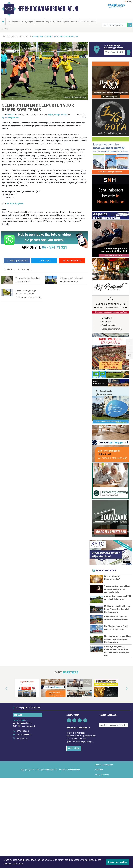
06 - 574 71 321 (55, 247)
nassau (64, 115)
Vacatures (85, 21)
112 (8, 21)
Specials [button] (56, 21)
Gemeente (40, 21)
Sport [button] (65, 21)
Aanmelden (74, 819)
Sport (14, 36)
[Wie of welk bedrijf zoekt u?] (114, 52)
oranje (57, 115)
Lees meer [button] (18, 864)
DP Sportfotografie (15, 203)
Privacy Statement (102, 846)
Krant (94, 21)
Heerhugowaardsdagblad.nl (48, 9)
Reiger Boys (24, 36)
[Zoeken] (130, 25)
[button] (3, 760)
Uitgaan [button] (74, 21)
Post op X (44, 261)
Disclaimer (99, 841)
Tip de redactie (72, 261)
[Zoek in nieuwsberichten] (115, 25)
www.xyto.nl (22, 809)
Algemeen (16, 21)
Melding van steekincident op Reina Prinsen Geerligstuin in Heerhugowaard (117, 619)
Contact (5, 29)
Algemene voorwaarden (104, 836)
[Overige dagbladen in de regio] (113, 796)
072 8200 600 (23, 802)
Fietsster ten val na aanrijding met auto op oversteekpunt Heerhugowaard (117, 683)
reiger (51, 115)
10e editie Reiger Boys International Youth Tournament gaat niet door (28, 294)
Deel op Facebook (17, 261)
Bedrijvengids (28, 21)
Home (6, 36)
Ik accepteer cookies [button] (117, 862)
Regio (48, 21)
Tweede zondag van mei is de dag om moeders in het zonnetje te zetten (117, 589)
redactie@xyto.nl (24, 806)
